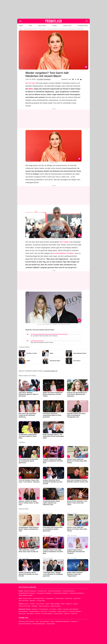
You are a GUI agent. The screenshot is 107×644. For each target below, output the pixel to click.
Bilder (31, 89)
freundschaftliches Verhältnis (64, 253)
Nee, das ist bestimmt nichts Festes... (42, 342)
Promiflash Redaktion (44, 79)
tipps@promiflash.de (51, 371)
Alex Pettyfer (64, 242)
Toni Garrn (31, 83)
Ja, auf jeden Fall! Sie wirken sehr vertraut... (44, 336)
